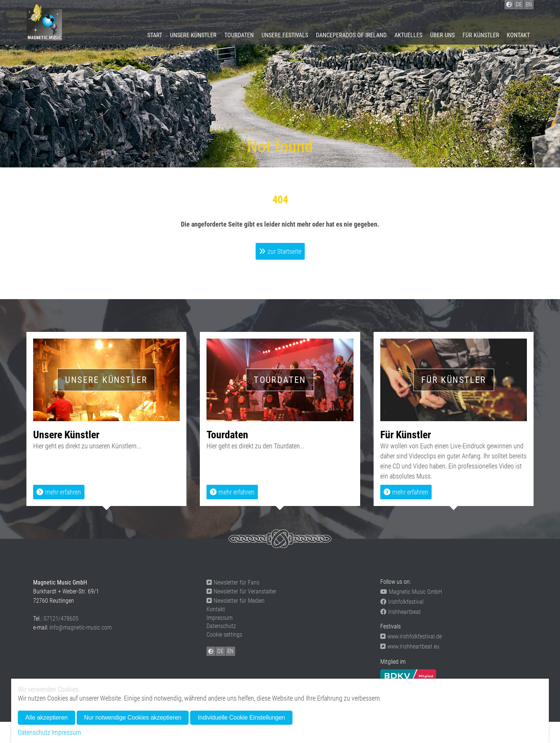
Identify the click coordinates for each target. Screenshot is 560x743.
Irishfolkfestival (402, 602)
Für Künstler (481, 35)
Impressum (220, 618)
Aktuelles (408, 35)
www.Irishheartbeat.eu (410, 646)
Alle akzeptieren (47, 718)
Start (155, 35)
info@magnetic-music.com (81, 627)
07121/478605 (61, 619)
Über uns (442, 35)
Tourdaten (239, 35)
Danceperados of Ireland (351, 35)
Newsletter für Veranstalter (241, 591)
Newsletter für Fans (233, 582)
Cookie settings (224, 635)
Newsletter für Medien (236, 601)
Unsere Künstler (193, 35)
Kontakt (518, 35)
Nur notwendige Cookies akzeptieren (133, 718)
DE (220, 651)
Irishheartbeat (401, 612)
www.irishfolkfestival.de (411, 636)
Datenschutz (221, 626)
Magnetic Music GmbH (411, 592)
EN (230, 651)
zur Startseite (284, 251)
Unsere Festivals (285, 35)
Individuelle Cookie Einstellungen (241, 718)
